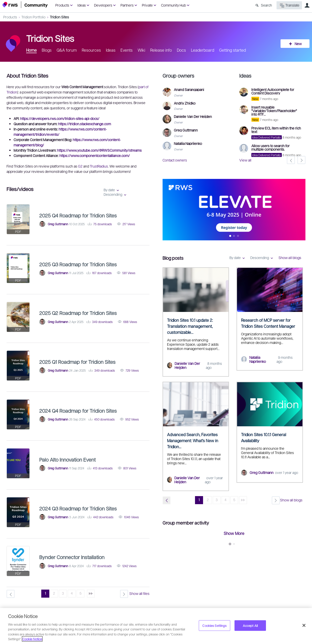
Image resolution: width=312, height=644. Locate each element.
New (298, 44)
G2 (80, 166)
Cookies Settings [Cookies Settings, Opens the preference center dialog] (214, 625)
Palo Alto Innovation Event (67, 460)
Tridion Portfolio (33, 17)
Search (266, 5)
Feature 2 (238, 236)
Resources (91, 50)
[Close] (304, 625)
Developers (103, 5)
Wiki (141, 50)
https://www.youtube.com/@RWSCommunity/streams (99, 150)
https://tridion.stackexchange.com (85, 124)
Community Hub (173, 5)
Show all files (139, 593)
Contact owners (175, 160)
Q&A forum (67, 50)
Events (127, 50)
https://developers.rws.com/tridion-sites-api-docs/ (60, 118)
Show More (234, 533)
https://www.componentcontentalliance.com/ (95, 155)
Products (62, 5)
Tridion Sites (59, 17)
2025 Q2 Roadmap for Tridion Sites (78, 313)
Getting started (232, 50)
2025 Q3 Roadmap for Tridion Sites (78, 264)
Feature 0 (230, 236)
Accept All (250, 625)
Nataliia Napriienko (258, 359)
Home (31, 50)
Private (147, 5)
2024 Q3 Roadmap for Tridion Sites (78, 508)
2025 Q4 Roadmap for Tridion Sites (78, 215)
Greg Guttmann (262, 472)
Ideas (82, 5)
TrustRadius (99, 166)
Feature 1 (234, 236)
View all (245, 160)
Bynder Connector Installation (72, 557)
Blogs (47, 50)
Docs (181, 50)
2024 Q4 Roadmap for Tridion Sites (78, 411)
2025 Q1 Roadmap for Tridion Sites (77, 362)
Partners (127, 5)
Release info (161, 50)
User (307, 5)
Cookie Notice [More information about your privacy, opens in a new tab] (32, 639)
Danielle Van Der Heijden (187, 365)
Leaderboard (203, 50)
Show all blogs (290, 257)
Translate (289, 5)
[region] (156, 626)
